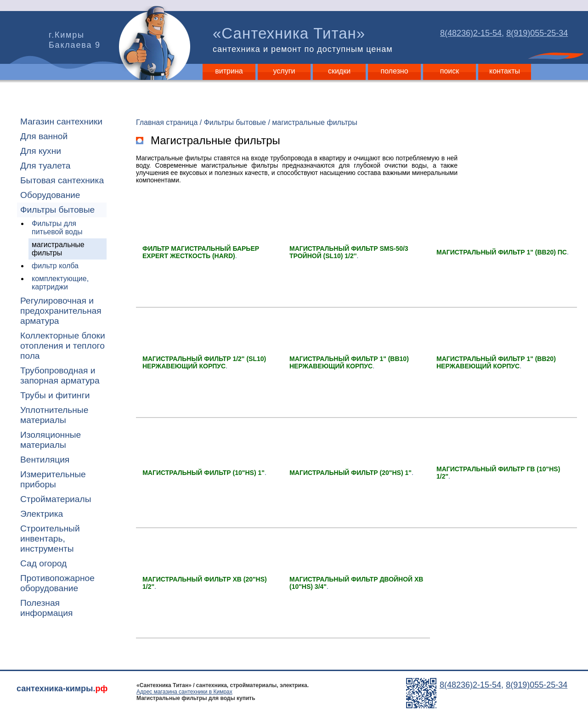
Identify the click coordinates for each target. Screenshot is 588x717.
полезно (394, 71)
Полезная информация (46, 608)
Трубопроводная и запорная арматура (60, 375)
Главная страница (167, 122)
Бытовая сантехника (62, 180)
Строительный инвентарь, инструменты (50, 539)
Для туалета (45, 166)
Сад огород (43, 563)
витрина (229, 71)
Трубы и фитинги (55, 395)
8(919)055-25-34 (537, 33)
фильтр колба (55, 266)
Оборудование (50, 195)
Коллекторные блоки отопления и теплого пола (63, 346)
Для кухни (41, 151)
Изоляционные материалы (51, 440)
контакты (505, 71)
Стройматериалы (56, 499)
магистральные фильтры (58, 249)
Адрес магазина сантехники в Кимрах (184, 692)
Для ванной (44, 136)
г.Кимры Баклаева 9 (75, 40)
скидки (339, 71)
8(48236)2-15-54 (471, 33)
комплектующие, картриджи (60, 283)
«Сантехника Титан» (305, 40)
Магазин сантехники (61, 121)
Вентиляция (45, 460)
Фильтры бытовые (57, 210)
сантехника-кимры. (62, 689)
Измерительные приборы (53, 479)
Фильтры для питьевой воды (57, 228)
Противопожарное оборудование (57, 583)
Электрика (42, 514)
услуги (284, 71)
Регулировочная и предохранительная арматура (61, 311)
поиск (450, 71)
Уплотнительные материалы (54, 415)
